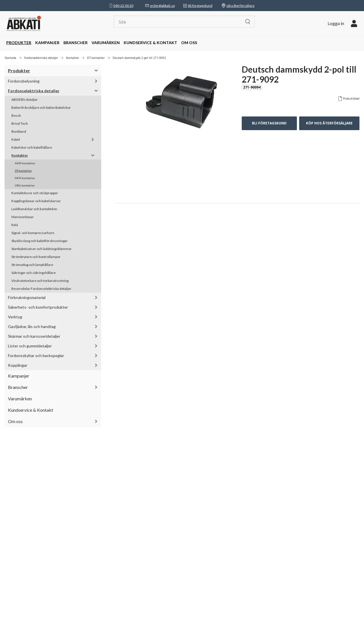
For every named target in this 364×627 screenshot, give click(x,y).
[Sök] (180, 22)
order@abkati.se (162, 6)
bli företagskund (200, 6)
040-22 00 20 (123, 6)
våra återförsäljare (240, 6)
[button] (342, 23)
